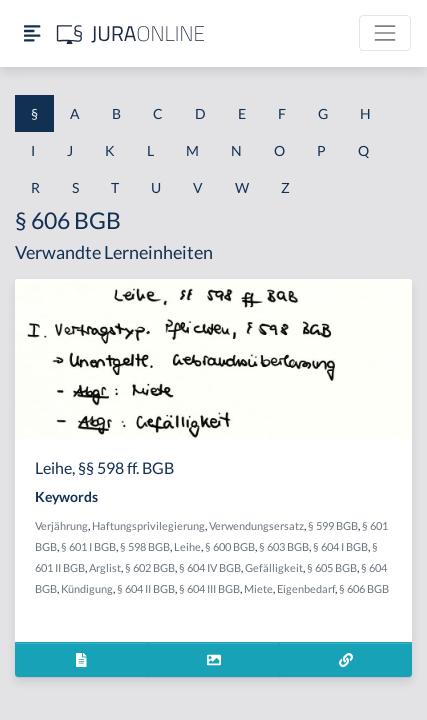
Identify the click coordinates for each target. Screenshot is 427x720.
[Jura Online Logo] (131, 33)
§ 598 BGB (145, 546)
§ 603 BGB (284, 546)
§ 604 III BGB (209, 588)
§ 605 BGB (332, 567)
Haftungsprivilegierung (148, 525)
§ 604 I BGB (340, 546)
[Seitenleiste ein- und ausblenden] (32, 33)
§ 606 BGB (364, 588)
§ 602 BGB (150, 567)
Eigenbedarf (306, 588)
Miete (258, 588)
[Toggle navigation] (385, 33)
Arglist (105, 567)
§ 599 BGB (333, 525)
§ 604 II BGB (146, 588)
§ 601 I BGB (88, 546)
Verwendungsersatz (256, 525)
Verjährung (61, 525)
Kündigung (87, 588)
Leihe (187, 546)
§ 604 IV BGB (210, 567)
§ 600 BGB (230, 546)
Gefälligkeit (274, 567)
